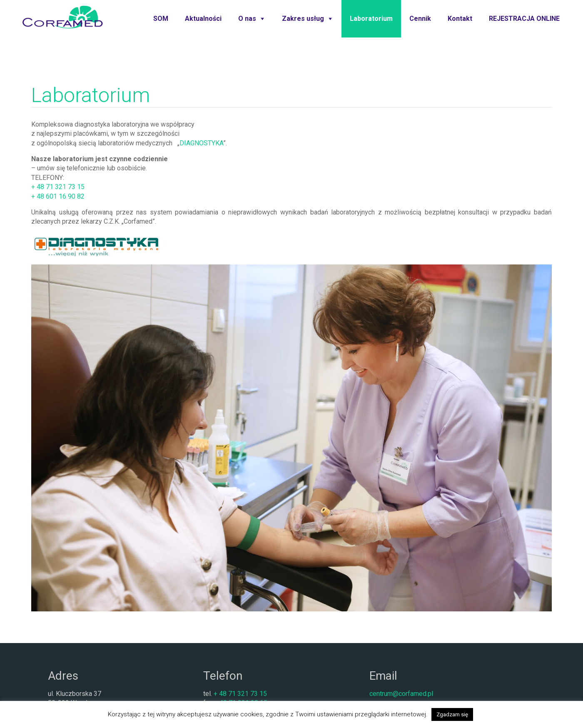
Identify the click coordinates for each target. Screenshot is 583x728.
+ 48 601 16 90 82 (58, 196)
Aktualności (203, 19)
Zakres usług (303, 19)
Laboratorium (371, 19)
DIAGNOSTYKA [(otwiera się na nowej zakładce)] (201, 143)
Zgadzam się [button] (452, 714)
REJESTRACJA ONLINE (524, 19)
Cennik (420, 19)
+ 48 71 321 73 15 (58, 187)
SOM (161, 19)
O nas (247, 19)
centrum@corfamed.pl (401, 694)
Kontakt (460, 19)
